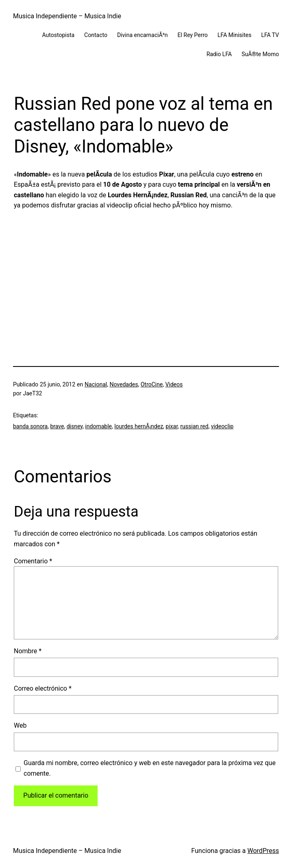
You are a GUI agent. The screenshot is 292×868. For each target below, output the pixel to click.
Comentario (33, 561)
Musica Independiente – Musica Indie (67, 16)
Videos (174, 384)
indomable (98, 426)
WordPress (263, 851)
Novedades (124, 384)
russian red (194, 426)
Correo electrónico (43, 688)
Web (20, 725)
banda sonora (30, 426)
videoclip (222, 426)
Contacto (96, 35)
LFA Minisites (234, 35)
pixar (172, 426)
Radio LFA (219, 54)
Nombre (28, 651)
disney (75, 426)
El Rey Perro (192, 35)
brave (57, 426)
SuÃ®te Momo (260, 54)
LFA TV (270, 35)
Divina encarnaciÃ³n (143, 35)
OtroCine (152, 384)
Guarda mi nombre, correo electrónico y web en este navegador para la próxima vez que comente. (150, 768)
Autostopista (59, 35)
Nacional (96, 384)
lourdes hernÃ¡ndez (139, 426)
